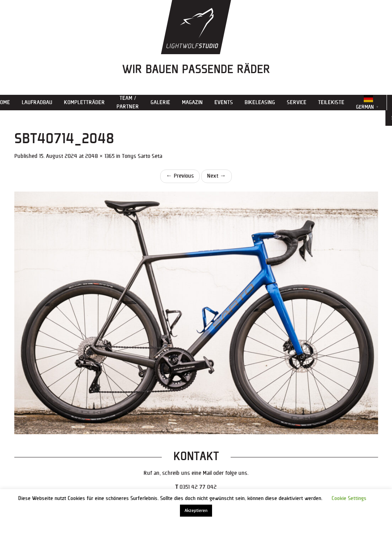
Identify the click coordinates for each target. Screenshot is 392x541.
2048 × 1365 (100, 156)
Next (217, 176)
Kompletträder (84, 102)
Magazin (192, 102)
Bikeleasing (260, 102)
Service (297, 102)
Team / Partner (128, 102)
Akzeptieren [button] (196, 511)
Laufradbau (37, 102)
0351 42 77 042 (198, 487)
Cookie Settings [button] (349, 498)
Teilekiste (331, 102)
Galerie (160, 102)
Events (224, 102)
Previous (180, 176)
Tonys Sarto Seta (142, 156)
